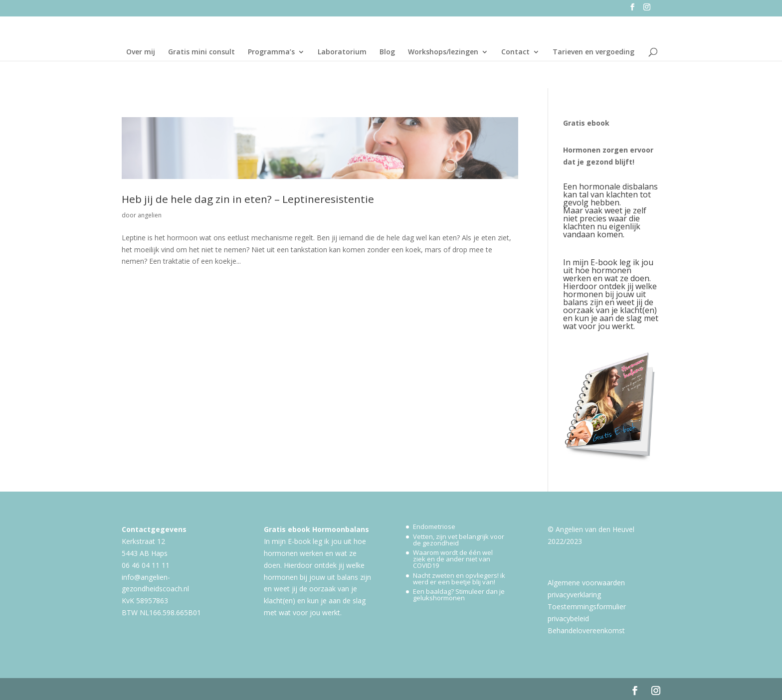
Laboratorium (342, 52)
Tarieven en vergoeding (593, 52)
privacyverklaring (574, 595)
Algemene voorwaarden (586, 583)
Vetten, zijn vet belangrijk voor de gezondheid (459, 540)
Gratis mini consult (201, 52)
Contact (515, 52)
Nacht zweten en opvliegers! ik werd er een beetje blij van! (459, 579)
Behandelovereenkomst (586, 630)
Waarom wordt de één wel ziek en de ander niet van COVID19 (453, 559)
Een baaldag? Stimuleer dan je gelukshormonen (459, 595)
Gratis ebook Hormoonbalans (316, 529)
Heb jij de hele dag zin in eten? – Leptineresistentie (248, 199)
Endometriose (434, 526)
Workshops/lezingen (443, 52)
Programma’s (271, 52)
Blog (387, 52)
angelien (150, 215)
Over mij (141, 52)
